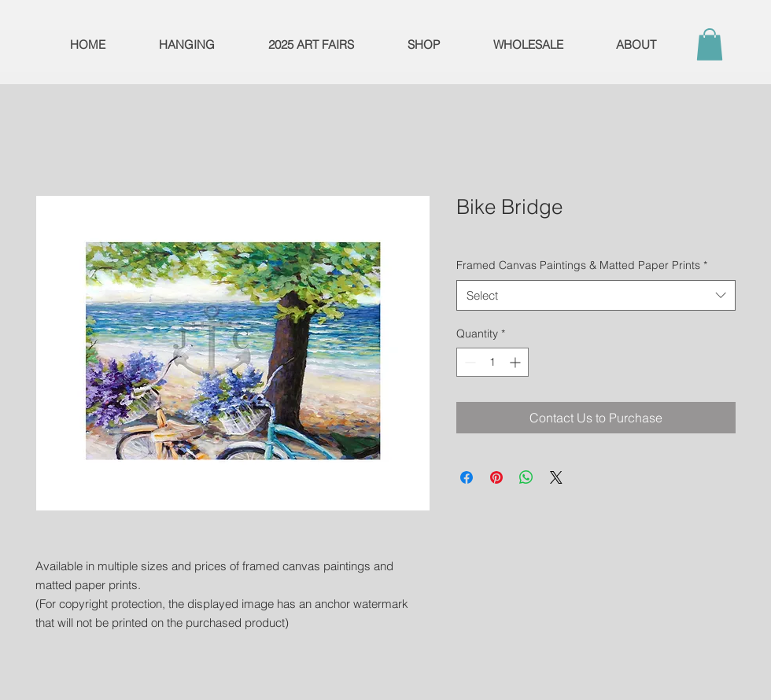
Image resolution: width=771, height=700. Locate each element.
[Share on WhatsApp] (526, 477)
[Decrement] (469, 362)
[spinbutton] (492, 362)
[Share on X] (556, 477)
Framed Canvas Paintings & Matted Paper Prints (582, 265)
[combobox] (596, 295)
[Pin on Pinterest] (496, 477)
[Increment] (516, 362)
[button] (710, 44)
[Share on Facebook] (467, 477)
